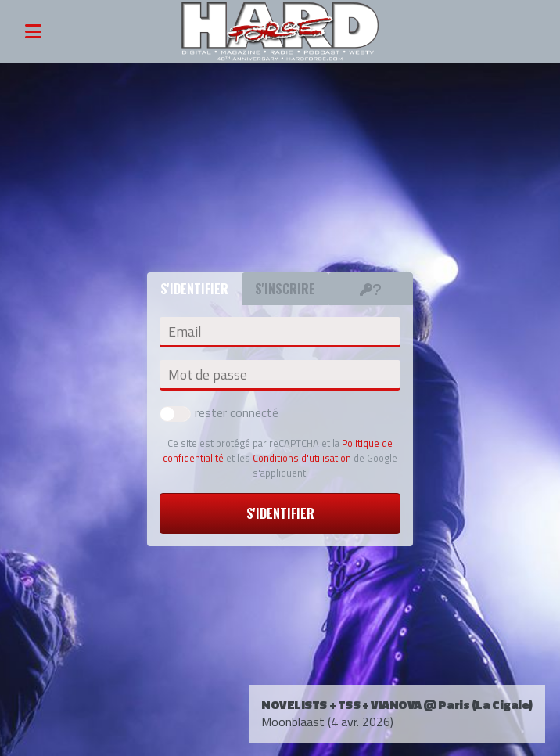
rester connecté (219, 412)
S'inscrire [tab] (285, 289)
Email (185, 332)
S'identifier (280, 513)
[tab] (371, 289)
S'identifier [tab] (194, 289)
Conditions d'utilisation (302, 458)
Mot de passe (208, 375)
